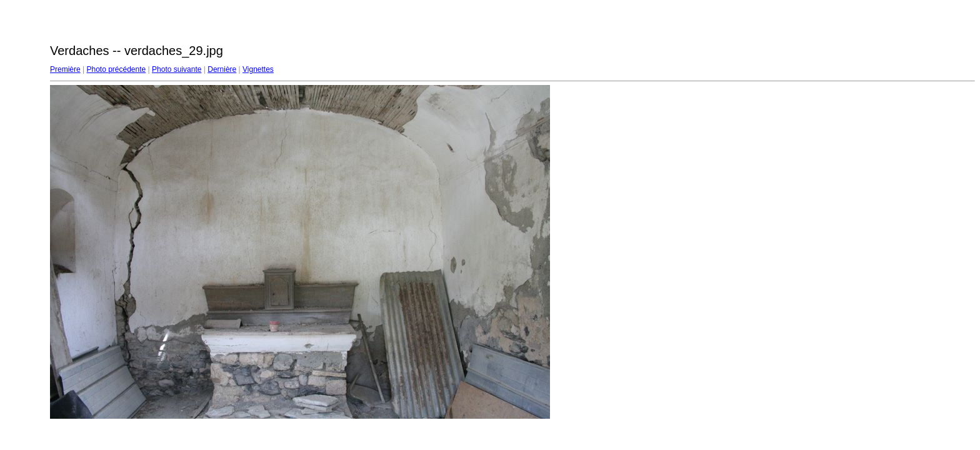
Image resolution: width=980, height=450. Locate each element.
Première (65, 69)
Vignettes (258, 69)
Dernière (222, 69)
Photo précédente (116, 69)
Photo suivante (177, 69)
